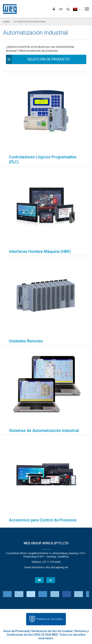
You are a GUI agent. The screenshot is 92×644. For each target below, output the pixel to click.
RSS (37, 635)
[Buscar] (68, 8)
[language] (77, 9)
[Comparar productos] (61, 9)
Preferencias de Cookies (50, 619)
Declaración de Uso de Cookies (52, 631)
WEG (8, 9)
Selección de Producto (48, 59)
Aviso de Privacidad (16, 631)
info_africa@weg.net (57, 567)
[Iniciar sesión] (54, 9)
